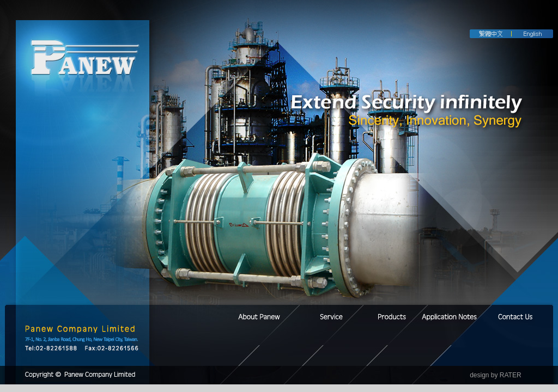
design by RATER (495, 375)
